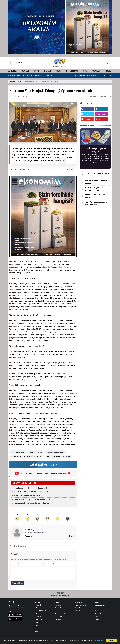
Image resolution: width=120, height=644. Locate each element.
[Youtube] (22, 606)
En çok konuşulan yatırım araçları (95, 150)
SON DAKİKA (12, 71)
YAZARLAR (25, 71)
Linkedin (99, 109)
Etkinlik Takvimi (79, 608)
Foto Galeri (58, 605)
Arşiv (96, 617)
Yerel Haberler (59, 611)
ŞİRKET (85, 71)
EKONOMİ (48, 71)
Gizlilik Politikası (100, 605)
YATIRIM (21, 82)
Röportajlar (78, 602)
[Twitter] (18, 606)
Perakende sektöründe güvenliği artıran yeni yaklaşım (32, 503)
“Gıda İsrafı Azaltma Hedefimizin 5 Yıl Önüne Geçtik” (31, 492)
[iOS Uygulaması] (20, 615)
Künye (97, 602)
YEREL (37, 625)
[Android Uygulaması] (20, 619)
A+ (71, 169)
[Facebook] (14, 606)
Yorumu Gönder (18, 583)
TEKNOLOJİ (108, 71)
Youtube (86, 119)
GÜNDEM (37, 71)
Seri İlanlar (58, 620)
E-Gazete (78, 611)
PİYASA (58, 71)
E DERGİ (37, 623)
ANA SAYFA (13, 82)
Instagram (100, 114)
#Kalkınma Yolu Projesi (17, 452)
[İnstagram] (10, 606)
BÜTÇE (37, 628)
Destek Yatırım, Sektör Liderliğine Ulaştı (27, 496)
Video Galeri (59, 608)
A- (75, 169)
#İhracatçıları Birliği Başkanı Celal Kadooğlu (58, 456)
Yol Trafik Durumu (80, 605)
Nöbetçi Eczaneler (60, 614)
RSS (98, 119)
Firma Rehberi (59, 617)
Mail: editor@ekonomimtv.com (34, 533)
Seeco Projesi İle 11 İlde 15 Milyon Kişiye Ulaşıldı (30, 488)
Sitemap (97, 611)
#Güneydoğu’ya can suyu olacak (55, 452)
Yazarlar (57, 602)
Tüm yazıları (29, 536)
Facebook (86, 109)
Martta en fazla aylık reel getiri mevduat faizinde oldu (32, 499)
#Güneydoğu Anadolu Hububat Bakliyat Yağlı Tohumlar (26, 456)
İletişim (97, 620)
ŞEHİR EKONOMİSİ (72, 71)
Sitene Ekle (98, 614)
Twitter (85, 114)
